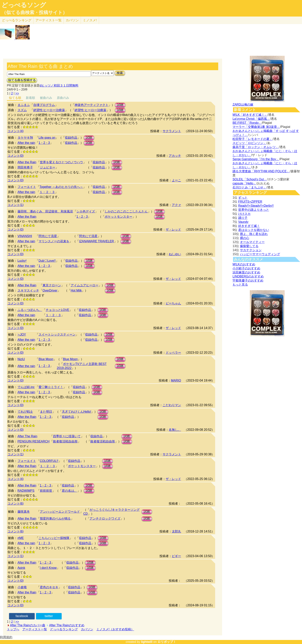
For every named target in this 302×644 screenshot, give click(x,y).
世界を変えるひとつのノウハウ (61, 162)
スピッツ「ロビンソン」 (249, 143)
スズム (22, 110)
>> (17, 93)
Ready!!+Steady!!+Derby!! (256, 206)
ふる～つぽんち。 (30, 310)
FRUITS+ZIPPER (250, 202)
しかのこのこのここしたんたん (126, 211)
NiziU (21, 359)
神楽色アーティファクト (91, 105)
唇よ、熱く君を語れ (254, 234)
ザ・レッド (173, 230)
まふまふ (24, 105)
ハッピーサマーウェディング (260, 254)
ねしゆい (175, 254)
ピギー (176, 556)
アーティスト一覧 (35, 629)
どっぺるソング (24, 5)
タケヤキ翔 (25, 138)
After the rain (26, 143)
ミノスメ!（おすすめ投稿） (115, 629)
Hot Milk (76, 290)
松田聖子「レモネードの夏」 (253, 139)
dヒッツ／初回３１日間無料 (59, 85)
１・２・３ (47, 192)
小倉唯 (22, 587)
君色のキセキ (49, 587)
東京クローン (52, 285)
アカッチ (175, 156)
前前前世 (46, 491)
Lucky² (22, 261)
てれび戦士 (25, 412)
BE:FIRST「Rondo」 (247, 123)
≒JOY (22, 334)
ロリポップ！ (167, 642)
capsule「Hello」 (244, 183)
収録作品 (71, 138)
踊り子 (243, 218)
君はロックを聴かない (254, 230)
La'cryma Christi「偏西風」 (251, 119)
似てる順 (15, 98)
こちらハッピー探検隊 (54, 538)
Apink (21, 568)
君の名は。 (70, 491)
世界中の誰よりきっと (254, 210)
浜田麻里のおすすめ (246, 272)
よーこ (176, 180)
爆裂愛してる (249, 246)
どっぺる (17, 20)
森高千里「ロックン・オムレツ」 (256, 147)
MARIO (176, 380)
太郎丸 (176, 531)
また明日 (46, 412)
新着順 (30, 98)
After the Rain (27, 162)
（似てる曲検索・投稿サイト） (34, 12)
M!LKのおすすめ (244, 264)
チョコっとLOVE (57, 310)
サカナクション (251, 250)
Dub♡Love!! (47, 261)
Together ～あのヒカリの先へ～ (61, 187)
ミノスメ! (90, 20)
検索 (120, 73)
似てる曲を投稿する (22, 80)
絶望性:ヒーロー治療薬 (49, 110)
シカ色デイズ (86, 211)
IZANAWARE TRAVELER (96, 241)
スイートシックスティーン (57, 334)
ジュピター (48, 167)
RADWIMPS (26, 491)
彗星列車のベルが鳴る (55, 519)
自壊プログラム (44, 105)
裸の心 (245, 238)
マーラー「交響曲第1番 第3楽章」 (256, 127)
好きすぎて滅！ (249, 226)
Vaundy (243, 222)
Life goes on (47, 138)
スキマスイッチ (28, 290)
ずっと (243, 198)
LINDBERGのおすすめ (248, 276)
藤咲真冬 (24, 512)
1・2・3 (44, 143)
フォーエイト (27, 187)
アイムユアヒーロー (85, 285)
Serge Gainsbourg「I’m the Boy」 (256, 159)
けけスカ (244, 214)
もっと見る (240, 285)
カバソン (72, 20)
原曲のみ (63, 98)
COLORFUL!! (49, 461)
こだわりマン (172, 405)
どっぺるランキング (64, 629)
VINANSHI (25, 236)
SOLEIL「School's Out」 (250, 179)
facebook (22, 616)
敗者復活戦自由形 (65, 441)
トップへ (13, 629)
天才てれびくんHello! (77, 412)
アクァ (176, 205)
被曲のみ (46, 98)
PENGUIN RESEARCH (34, 441)
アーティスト (49, 20)
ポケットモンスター (118, 217)
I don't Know (48, 568)
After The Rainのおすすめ (67, 625)
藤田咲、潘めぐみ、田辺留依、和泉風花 (45, 211)
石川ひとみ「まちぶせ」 (249, 187)
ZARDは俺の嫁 (243, 105)
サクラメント (172, 131)
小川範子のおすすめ (246, 268)
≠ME (21, 538)
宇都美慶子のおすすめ (248, 280)
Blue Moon (46, 359)
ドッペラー (173, 353)
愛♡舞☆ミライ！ (51, 387)
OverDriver (50, 290)
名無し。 (175, 430)
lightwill (147, 642)
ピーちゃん (173, 303)
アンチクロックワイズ (105, 519)
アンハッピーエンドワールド (60, 512)
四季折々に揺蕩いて (67, 436)
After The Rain (27, 436)
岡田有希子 (25, 167)
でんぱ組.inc (26, 387)
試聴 (120, 105)
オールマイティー (252, 242)
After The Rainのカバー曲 (28, 625)
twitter (49, 616)
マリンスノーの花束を (54, 241)
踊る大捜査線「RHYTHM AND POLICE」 (261, 171)
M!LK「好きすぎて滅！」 (250, 115)
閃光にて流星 (48, 236)
